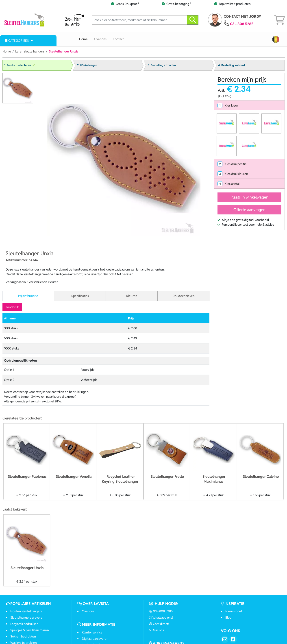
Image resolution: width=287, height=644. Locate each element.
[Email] (225, 639)
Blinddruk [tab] (12, 307)
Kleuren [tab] (132, 296)
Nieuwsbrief (234, 611)
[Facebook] (233, 639)
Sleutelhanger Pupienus (27, 477)
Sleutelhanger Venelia (74, 477)
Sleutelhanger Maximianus (214, 479)
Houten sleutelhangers (26, 611)
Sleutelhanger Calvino (261, 477)
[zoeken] (193, 20)
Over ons (100, 39)
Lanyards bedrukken (24, 624)
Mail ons (157, 630)
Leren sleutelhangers (30, 51)
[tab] (249, 105)
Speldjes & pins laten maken (30, 630)
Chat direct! (159, 624)
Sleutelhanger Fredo (167, 477)
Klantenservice (92, 632)
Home (83, 39)
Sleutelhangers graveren (27, 618)
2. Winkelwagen (87, 65)
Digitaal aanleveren (95, 639)
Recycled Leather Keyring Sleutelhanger (120, 479)
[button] (276, 39)
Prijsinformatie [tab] (28, 296)
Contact (118, 39)
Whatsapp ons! (161, 618)
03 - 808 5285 (242, 24)
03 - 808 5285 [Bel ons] (161, 611)
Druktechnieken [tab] (184, 296)
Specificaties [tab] (80, 296)
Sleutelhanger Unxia (27, 568)
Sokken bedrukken (23, 636)
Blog (228, 618)
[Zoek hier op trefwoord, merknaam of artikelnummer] (139, 20)
